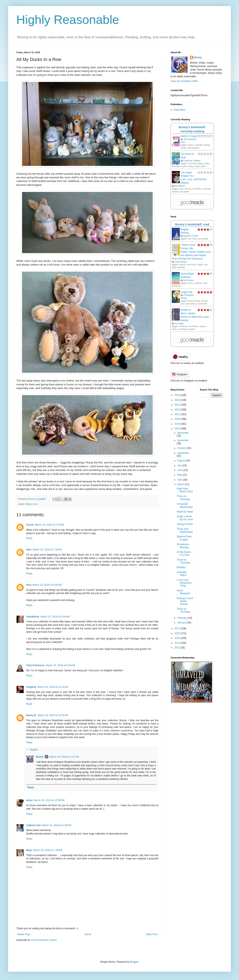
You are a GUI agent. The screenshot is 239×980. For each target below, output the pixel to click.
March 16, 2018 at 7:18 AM (47, 550)
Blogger (134, 962)
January (182, 623)
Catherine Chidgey (192, 161)
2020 (178, 419)
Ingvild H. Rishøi (191, 236)
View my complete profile (184, 81)
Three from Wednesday (185, 530)
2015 (178, 638)
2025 (178, 395)
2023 (178, 405)
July (180, 465)
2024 (178, 400)
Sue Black (179, 324)
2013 (178, 648)
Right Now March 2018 (185, 490)
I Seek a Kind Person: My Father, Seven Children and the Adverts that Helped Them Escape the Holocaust (191, 252)
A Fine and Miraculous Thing (184, 583)
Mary (29, 850)
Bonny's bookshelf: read (192, 224)
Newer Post (24, 934)
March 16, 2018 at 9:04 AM (55, 617)
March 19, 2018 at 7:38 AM (48, 850)
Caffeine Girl (33, 825)
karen (29, 800)
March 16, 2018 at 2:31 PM (64, 757)
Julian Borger (181, 262)
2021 (178, 414)
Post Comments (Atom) (44, 940)
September (183, 453)
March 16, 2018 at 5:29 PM (56, 825)
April (180, 480)
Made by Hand (185, 512)
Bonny (40, 757)
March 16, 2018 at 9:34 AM (60, 665)
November (183, 440)
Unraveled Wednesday (185, 505)
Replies (34, 750)
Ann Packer (189, 280)
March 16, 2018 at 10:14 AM (53, 687)
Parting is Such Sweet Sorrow (185, 601)
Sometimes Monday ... (184, 546)
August (182, 461)
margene (31, 687)
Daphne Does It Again (184, 538)
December (183, 433)
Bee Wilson (180, 186)
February (183, 618)
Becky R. (31, 715)
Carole (30, 525)
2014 (178, 643)
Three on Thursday (183, 498)
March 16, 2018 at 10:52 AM (53, 715)
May (180, 475)
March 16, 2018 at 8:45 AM (47, 585)
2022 (178, 410)
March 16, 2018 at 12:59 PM (49, 800)
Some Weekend (183, 592)
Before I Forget (189, 136)
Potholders (180, 110)
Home (88, 934)
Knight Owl (187, 292)
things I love (32, 504)
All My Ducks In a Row (184, 553)
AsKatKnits (33, 617)
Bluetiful (181, 567)
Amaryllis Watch (182, 574)
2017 (178, 628)
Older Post (152, 934)
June (180, 470)
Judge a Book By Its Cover (185, 518)
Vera (29, 585)
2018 (178, 429)
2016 (178, 633)
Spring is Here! (185, 524)
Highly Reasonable (68, 20)
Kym (29, 550)
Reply (29, 538)
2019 (178, 424)
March (181, 484)
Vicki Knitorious (35, 665)
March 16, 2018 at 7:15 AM (49, 525)
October (182, 448)
